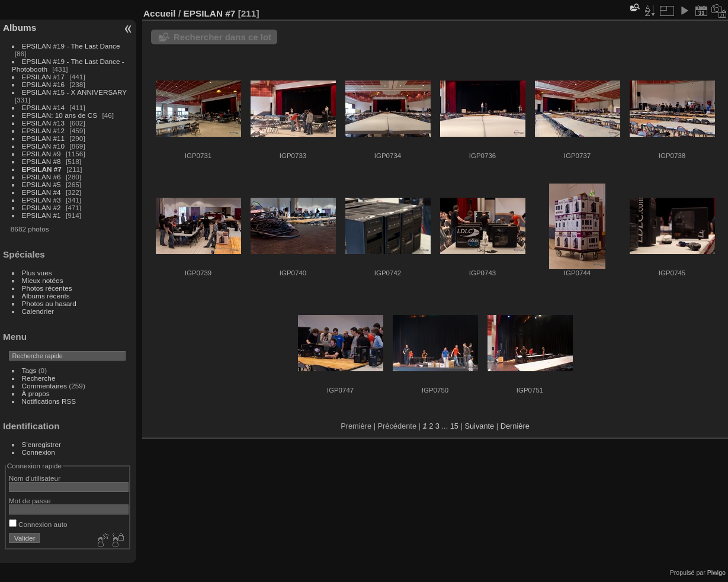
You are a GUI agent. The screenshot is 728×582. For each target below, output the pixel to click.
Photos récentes (47, 288)
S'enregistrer (41, 444)
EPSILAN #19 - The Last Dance (71, 46)
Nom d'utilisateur (35, 478)
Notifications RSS (49, 401)
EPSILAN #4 (41, 192)
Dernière (515, 426)
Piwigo (716, 573)
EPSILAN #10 (44, 146)
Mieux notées (43, 280)
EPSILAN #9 (41, 154)
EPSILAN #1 (41, 215)
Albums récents (46, 296)
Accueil (160, 13)
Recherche (39, 378)
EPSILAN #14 (44, 107)
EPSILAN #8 (41, 161)
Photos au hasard (49, 303)
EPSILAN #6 (41, 177)
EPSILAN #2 (41, 208)
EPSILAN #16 (44, 84)
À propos (36, 393)
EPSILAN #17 (44, 77)
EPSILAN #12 (44, 131)
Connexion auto (38, 524)
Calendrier (38, 311)
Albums (20, 28)
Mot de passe (30, 501)
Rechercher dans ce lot (222, 37)
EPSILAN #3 (41, 200)
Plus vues (37, 273)
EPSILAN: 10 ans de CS (60, 115)
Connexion (39, 452)
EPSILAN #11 (44, 138)
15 (454, 426)
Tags (29, 370)
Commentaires (45, 386)
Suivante (479, 426)
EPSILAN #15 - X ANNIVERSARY (74, 92)
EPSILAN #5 (41, 184)
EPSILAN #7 (42, 169)
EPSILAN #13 (44, 123)
